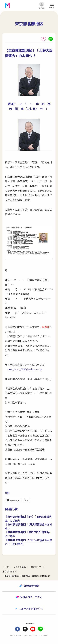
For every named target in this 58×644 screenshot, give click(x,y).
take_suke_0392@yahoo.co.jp (25, 369)
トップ (5, 567)
